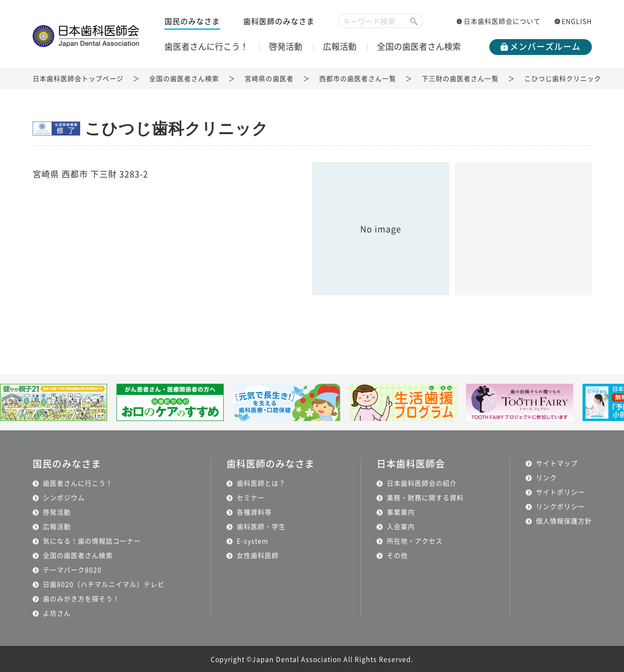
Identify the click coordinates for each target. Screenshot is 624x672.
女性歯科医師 (258, 555)
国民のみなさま (192, 21)
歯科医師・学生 (261, 526)
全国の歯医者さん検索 (419, 46)
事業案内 (401, 512)
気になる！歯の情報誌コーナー (92, 541)
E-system (253, 541)
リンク (546, 477)
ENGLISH (577, 21)
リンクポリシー (560, 506)
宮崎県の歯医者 (269, 78)
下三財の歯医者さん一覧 (460, 78)
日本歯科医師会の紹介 (422, 483)
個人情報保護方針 (564, 521)
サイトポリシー (560, 492)
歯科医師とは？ (261, 483)
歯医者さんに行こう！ (206, 46)
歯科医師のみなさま (279, 21)
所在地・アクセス (415, 541)
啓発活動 (286, 46)
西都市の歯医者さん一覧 (358, 78)
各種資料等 (254, 512)
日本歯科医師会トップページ (78, 78)
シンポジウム (64, 497)
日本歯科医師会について (502, 21)
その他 (397, 555)
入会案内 (401, 526)
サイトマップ (557, 463)
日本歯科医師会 (411, 464)
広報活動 (340, 46)
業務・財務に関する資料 (425, 497)
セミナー (251, 497)
